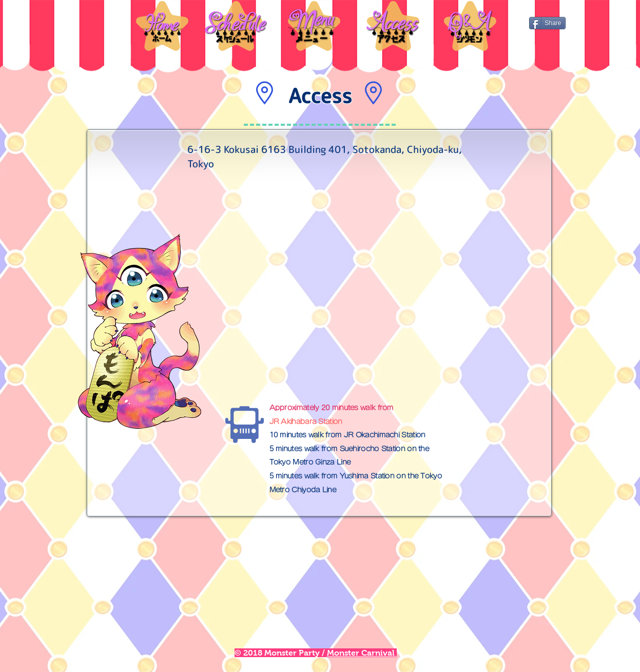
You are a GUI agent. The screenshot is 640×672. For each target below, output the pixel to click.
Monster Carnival (362, 653)
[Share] (547, 23)
